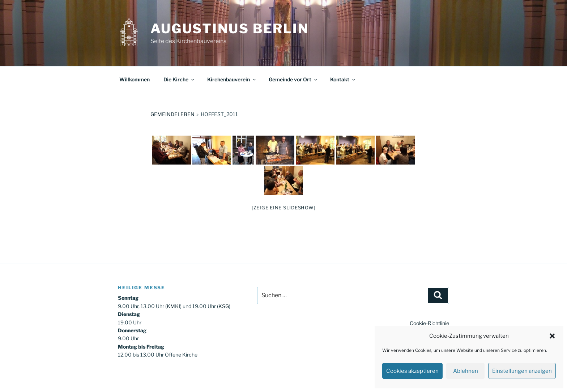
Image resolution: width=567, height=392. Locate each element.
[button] (552, 336)
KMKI (173, 306)
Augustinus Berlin (230, 29)
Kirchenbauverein (232, 79)
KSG (224, 306)
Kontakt (343, 79)
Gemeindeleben (172, 114)
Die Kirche (179, 79)
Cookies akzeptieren (412, 371)
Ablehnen (466, 371)
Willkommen (135, 79)
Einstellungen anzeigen (522, 371)
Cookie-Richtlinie (429, 323)
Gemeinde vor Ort (293, 79)
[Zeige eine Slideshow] (284, 208)
